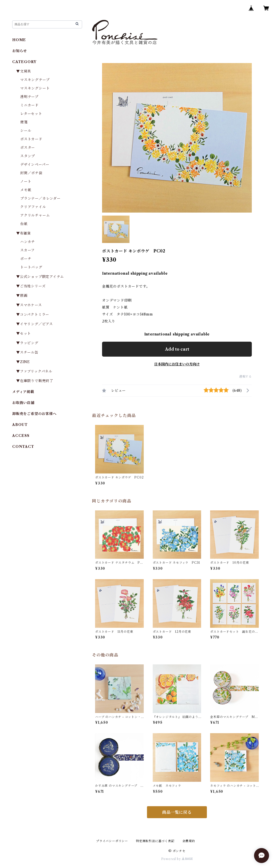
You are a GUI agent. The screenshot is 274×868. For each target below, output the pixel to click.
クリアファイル (33, 207)
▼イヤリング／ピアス (35, 324)
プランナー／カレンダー (40, 198)
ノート (26, 181)
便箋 (24, 122)
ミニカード (29, 105)
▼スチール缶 (27, 352)
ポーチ (26, 259)
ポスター (28, 148)
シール (26, 131)
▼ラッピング (27, 343)
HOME (19, 40)
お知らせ (20, 51)
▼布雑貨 (24, 233)
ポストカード (31, 139)
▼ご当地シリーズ (31, 286)
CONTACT (23, 447)
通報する (245, 376)
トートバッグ (31, 267)
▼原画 (22, 296)
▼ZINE (23, 362)
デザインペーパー (35, 164)
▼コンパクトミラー (33, 315)
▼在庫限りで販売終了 (35, 381)
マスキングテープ (35, 80)
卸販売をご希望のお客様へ (34, 414)
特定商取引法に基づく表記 (155, 841)
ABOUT (20, 425)
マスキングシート (35, 88)
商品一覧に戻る (177, 812)
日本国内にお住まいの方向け (177, 364)
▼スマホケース (29, 305)
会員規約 (189, 841)
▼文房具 (25, 71)
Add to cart (177, 349)
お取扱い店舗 (23, 403)
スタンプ (29, 156)
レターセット (31, 114)
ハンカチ (28, 242)
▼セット (24, 333)
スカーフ (27, 250)
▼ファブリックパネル (34, 371)
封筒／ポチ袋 (31, 173)
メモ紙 (26, 190)
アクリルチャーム (35, 215)
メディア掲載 (23, 392)
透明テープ (29, 97)
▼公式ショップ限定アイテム (40, 277)
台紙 (24, 224)
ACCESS (21, 436)
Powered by (177, 859)
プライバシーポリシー (112, 841)
